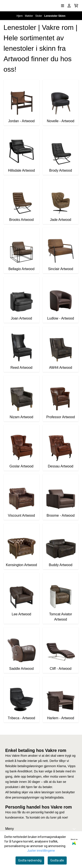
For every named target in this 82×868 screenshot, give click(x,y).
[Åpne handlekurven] (76, 6)
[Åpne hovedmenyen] (63, 6)
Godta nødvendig (30, 860)
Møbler (29, 16)
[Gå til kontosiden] (69, 6)
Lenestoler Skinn (55, 16)
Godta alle (57, 860)
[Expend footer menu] (75, 829)
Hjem (20, 16)
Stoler (39, 16)
